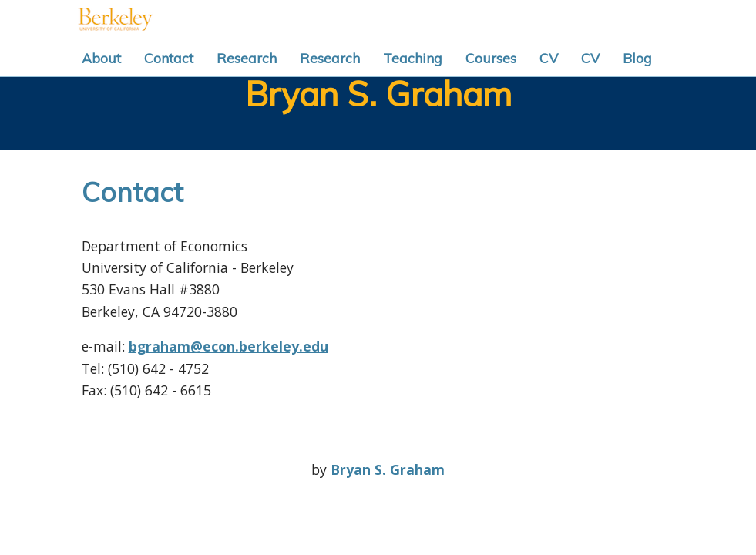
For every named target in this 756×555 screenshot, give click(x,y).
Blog (637, 58)
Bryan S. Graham (378, 94)
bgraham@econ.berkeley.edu (228, 346)
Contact (169, 58)
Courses (491, 58)
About (101, 58)
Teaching (413, 58)
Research (247, 58)
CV (549, 58)
